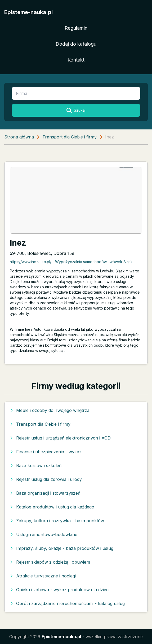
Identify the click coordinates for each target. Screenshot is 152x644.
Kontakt (76, 60)
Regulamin (76, 28)
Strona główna (19, 137)
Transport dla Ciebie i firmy (70, 137)
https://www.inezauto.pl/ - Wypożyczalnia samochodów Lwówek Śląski (72, 262)
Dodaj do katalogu (76, 44)
